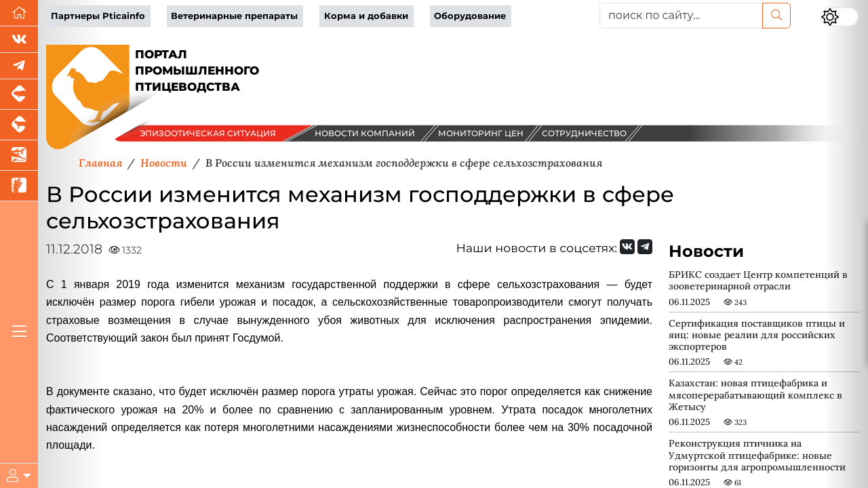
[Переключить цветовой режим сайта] (840, 17)
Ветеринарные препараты (234, 16)
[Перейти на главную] (19, 13)
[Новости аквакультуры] (19, 156)
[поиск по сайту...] (681, 16)
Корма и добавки (366, 16)
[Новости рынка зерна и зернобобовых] (19, 186)
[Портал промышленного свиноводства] (19, 95)
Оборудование (470, 16)
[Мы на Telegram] (645, 247)
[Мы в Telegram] (19, 66)
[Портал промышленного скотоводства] (19, 125)
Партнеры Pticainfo (98, 16)
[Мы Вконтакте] (19, 40)
